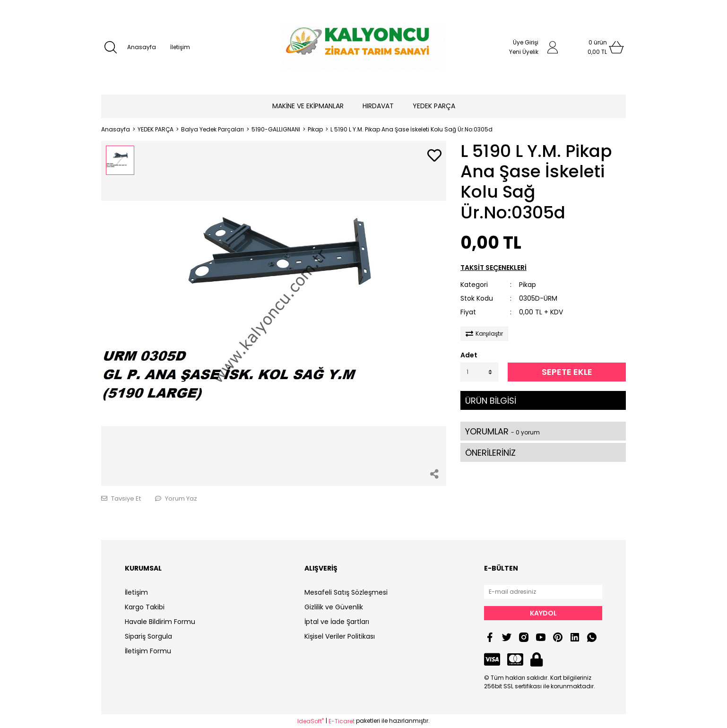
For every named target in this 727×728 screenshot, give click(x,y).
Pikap (528, 285)
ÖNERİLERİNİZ (490, 453)
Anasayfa (142, 47)
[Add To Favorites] (434, 156)
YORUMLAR (502, 431)
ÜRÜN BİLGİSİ (491, 401)
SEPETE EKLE (567, 372)
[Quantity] (479, 372)
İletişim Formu (148, 651)
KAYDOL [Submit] (543, 613)
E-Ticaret (342, 721)
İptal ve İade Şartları (337, 622)
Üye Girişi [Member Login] (526, 42)
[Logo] (363, 47)
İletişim (180, 47)
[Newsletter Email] (543, 592)
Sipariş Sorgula (148, 636)
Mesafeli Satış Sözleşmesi (346, 592)
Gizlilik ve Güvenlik (334, 607)
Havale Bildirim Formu (160, 622)
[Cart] (597, 47)
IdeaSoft (311, 721)
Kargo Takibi (145, 607)
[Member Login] (553, 47)
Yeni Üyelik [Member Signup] (524, 52)
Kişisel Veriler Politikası (340, 636)
